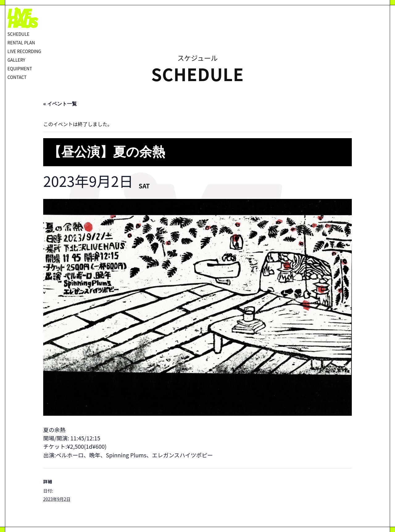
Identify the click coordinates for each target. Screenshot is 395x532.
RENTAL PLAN (21, 43)
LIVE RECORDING (24, 51)
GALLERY (16, 60)
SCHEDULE (18, 34)
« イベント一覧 (60, 104)
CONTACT (17, 77)
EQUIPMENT (20, 68)
